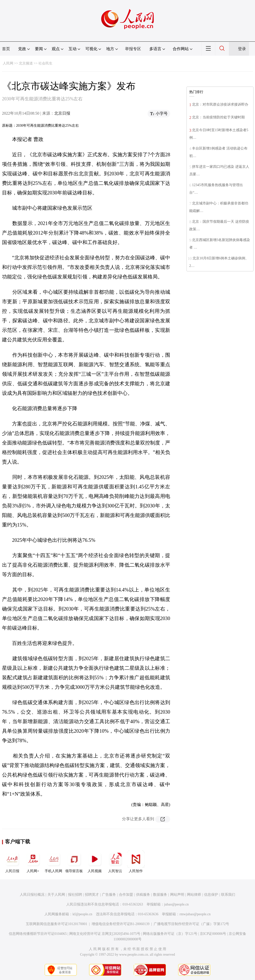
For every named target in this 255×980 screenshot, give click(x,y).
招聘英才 (92, 895)
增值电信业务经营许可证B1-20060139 (121, 924)
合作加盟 (126, 895)
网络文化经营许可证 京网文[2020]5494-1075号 (105, 934)
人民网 (8, 63)
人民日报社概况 (32, 895)
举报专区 (133, 49)
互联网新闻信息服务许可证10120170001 (57, 924)
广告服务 (109, 895)
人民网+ (33, 862)
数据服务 (160, 895)
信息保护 (211, 895)
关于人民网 (56, 895)
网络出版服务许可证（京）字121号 (170, 934)
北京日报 (62, 113)
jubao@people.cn (176, 904)
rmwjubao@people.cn (195, 914)
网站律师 (194, 895)
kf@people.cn (82, 914)
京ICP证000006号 (213, 934)
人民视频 (95, 862)
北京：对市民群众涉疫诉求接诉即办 (220, 104)
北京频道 (26, 63)
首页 (6, 49)
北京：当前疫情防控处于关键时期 (218, 117)
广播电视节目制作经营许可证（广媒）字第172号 (191, 924)
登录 (242, 49)
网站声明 (177, 895)
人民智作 (136, 862)
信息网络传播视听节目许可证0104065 (38, 934)
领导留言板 (74, 862)
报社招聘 (75, 895)
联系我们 (228, 895)
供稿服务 (143, 895)
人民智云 (115, 862)
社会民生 (45, 63)
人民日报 (12, 862)
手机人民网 (53, 862)
